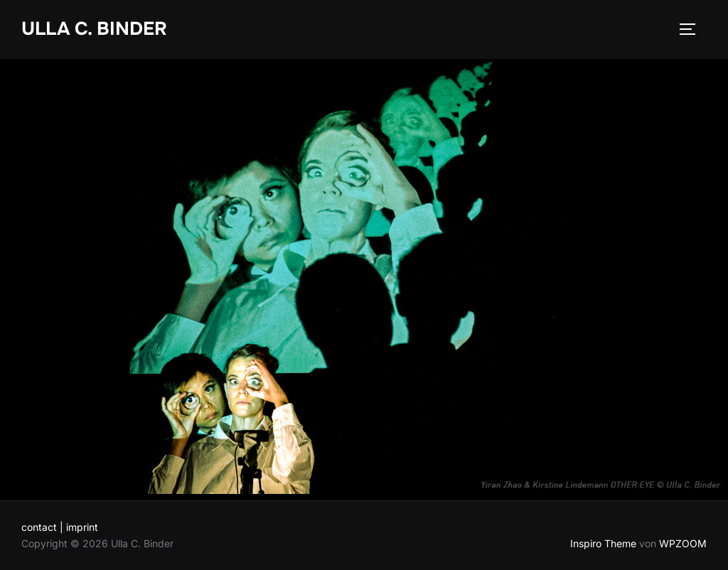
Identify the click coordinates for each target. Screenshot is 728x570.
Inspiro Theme (603, 543)
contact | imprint (60, 527)
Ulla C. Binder (94, 29)
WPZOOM (683, 543)
